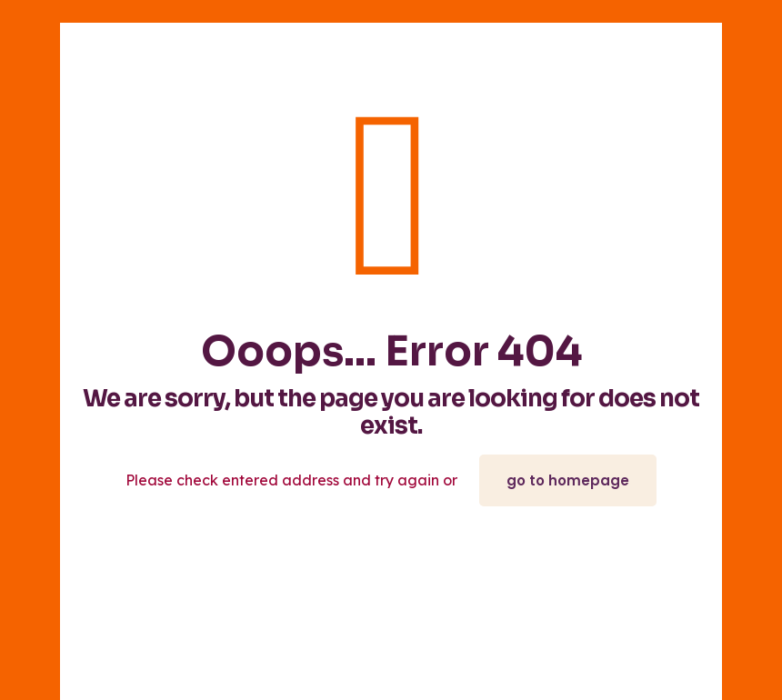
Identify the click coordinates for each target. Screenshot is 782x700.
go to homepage (568, 480)
